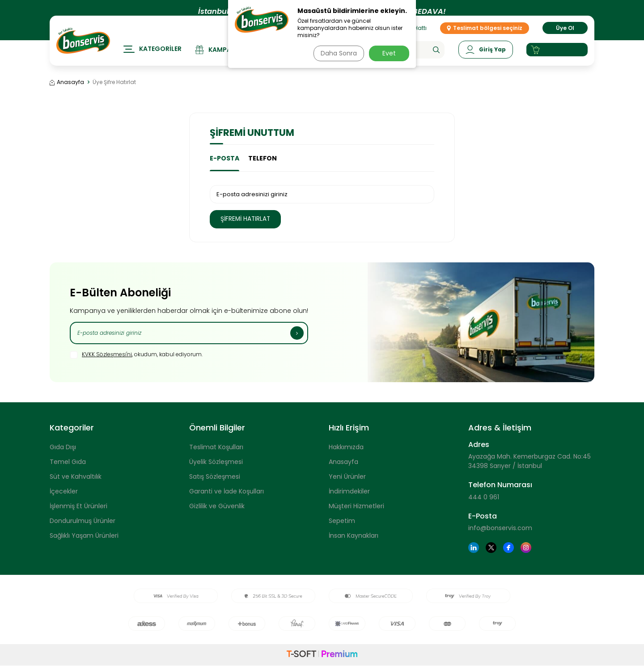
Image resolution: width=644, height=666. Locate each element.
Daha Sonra (337, 53)
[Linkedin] (474, 548)
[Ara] (435, 59)
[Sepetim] (557, 59)
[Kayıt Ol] (297, 333)
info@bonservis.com (500, 528)
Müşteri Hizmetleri (356, 506)
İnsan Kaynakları (354, 535)
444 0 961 (484, 497)
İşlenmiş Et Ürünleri (78, 506)
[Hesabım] (485, 59)
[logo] (83, 49)
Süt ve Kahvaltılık (76, 476)
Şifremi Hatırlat (249, 219)
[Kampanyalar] (225, 59)
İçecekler (64, 491)
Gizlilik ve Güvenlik (217, 506)
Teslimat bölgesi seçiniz (485, 36)
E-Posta (225, 158)
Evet (389, 53)
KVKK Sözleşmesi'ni (107, 354)
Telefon (263, 158)
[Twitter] (491, 548)
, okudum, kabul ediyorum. (136, 355)
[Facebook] (508, 548)
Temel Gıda (68, 462)
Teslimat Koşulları (216, 447)
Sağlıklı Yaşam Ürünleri (84, 535)
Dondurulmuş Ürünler (83, 521)
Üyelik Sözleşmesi (216, 462)
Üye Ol (565, 36)
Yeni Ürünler (347, 476)
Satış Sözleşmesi (215, 476)
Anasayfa (67, 82)
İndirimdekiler (349, 491)
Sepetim (342, 521)
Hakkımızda (346, 447)
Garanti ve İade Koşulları (227, 491)
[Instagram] (526, 548)
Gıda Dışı (63, 447)
